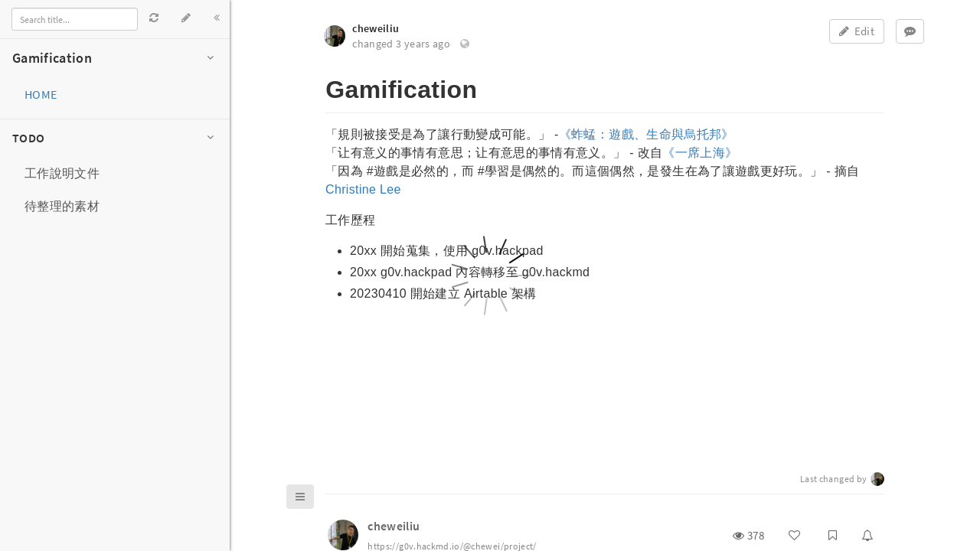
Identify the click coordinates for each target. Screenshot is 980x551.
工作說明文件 (62, 173)
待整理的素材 (62, 206)
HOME (41, 94)
